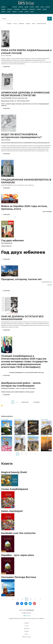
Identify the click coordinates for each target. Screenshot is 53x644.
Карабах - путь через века (17, 555)
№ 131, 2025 (18, 436)
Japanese (10, 9)
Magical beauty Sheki (14, 472)
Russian (9, 7)
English (3, 7)
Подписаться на (2, 406)
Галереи (28, 24)
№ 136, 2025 (5, 420)
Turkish (32, 7)
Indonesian (25, 9)
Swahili (27, 12)
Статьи (15, 24)
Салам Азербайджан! (15, 489)
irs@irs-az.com (27, 616)
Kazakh (45, 9)
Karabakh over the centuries (18, 533)
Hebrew (4, 12)
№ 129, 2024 (44, 436)
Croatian (21, 12)
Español (48, 7)
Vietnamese (32, 9)
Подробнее (6, 67)
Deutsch (21, 7)
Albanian (15, 12)
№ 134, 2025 (31, 420)
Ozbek (32, 12)
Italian (27, 7)
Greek (9, 12)
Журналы (21, 24)
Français (15, 7)
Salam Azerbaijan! (12, 511)
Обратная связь (42, 24)
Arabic (37, 7)
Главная (9, 24)
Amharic (39, 9)
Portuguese (17, 9)
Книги (34, 24)
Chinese (4, 9)
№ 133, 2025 (44, 420)
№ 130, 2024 (31, 436)
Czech (42, 7)
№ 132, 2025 (5, 436)
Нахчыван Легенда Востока (19, 577)
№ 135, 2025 (18, 420)
